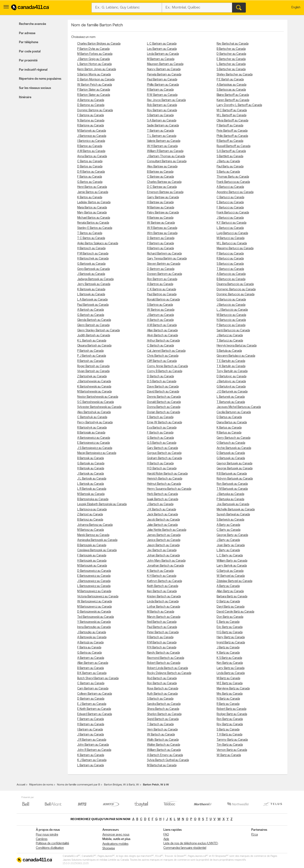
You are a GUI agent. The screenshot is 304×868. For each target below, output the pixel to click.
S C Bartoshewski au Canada (95, 402)
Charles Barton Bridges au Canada (99, 44)
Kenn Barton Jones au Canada (97, 69)
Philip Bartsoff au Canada (232, 136)
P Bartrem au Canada (160, 243)
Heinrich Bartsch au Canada (165, 479)
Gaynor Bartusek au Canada (234, 464)
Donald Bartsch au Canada (164, 402)
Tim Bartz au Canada (230, 745)
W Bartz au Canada (229, 755)
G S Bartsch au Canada (162, 443)
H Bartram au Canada (91, 724)
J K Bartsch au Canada (161, 510)
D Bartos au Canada (90, 167)
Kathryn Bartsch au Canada (164, 581)
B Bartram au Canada (90, 668)
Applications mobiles (115, 844)
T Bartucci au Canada (230, 269)
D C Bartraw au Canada (162, 187)
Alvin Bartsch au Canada (162, 335)
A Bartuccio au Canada (231, 274)
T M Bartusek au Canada (232, 489)
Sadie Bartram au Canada (163, 126)
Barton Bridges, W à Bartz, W (121, 785)
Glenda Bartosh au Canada (94, 320)
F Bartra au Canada (89, 648)
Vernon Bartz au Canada (232, 750)
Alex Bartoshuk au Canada (94, 412)
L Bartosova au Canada (92, 510)
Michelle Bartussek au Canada (236, 510)
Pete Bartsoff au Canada (232, 131)
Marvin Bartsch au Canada (164, 617)
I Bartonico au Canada (91, 141)
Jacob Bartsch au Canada (163, 520)
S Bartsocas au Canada (231, 90)
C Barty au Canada (228, 530)
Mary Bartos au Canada (92, 213)
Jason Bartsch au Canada (163, 545)
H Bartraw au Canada (160, 202)
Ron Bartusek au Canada (232, 484)
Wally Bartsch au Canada (163, 740)
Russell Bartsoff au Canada (233, 146)
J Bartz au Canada (228, 648)
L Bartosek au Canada (91, 294)
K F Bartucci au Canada (231, 223)
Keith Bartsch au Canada (163, 586)
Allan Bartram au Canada (93, 663)
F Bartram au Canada (90, 719)
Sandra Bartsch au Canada (164, 704)
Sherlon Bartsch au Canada (164, 714)
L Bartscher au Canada (231, 64)
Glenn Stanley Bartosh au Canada (98, 330)
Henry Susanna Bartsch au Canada (169, 489)
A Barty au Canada (228, 525)
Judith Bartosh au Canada (94, 335)
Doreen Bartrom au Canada (164, 274)
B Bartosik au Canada (90, 458)
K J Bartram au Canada (92, 760)
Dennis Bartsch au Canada (164, 397)
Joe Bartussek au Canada (233, 504)
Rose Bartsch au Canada (163, 689)
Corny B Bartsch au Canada (165, 371)
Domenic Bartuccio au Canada (236, 289)
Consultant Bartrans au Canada (167, 161)
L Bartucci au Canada (230, 228)
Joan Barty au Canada (231, 545)
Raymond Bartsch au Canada (166, 658)
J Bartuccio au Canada (231, 305)
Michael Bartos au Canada (94, 218)
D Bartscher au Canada (231, 54)
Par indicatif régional (33, 70)
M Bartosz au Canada (90, 530)
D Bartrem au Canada (161, 238)
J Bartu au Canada (228, 161)
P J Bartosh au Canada (92, 356)
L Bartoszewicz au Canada (94, 586)
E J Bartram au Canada (92, 704)
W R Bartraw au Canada (162, 228)
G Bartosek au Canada (91, 264)
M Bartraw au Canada (161, 208)
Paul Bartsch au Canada (162, 627)
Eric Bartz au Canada (230, 627)
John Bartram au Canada (93, 745)
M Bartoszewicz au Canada (94, 591)
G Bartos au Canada (90, 182)
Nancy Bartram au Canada (164, 69)
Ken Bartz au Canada (230, 663)
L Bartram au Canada (90, 765)
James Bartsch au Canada (164, 535)
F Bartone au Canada (90, 115)
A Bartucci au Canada (230, 187)
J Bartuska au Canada (230, 494)
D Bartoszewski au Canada (94, 612)
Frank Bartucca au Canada (233, 182)
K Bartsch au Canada (160, 571)
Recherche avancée (33, 24)
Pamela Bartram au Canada (164, 75)
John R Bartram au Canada (94, 750)
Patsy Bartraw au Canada (163, 213)
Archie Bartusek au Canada (234, 448)
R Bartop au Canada (90, 146)
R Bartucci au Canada (230, 259)
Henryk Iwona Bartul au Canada (237, 346)
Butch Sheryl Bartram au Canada (98, 678)
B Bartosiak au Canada (91, 433)
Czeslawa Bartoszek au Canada (97, 550)
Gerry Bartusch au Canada (233, 438)
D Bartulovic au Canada (231, 376)
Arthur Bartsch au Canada (163, 341)
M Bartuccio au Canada (231, 315)
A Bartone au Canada (91, 100)
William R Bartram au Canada (165, 151)
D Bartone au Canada (91, 105)
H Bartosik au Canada (91, 469)
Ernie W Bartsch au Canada (164, 422)
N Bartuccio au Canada (231, 320)
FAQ (166, 835)
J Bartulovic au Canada (231, 381)
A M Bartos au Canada (91, 151)
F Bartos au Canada (90, 177)
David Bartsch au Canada (163, 392)
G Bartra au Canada (89, 653)
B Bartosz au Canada (90, 520)
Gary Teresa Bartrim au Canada (167, 259)
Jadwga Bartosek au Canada (95, 279)
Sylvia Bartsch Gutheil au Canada (168, 760)
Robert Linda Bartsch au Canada (167, 668)
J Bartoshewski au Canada (94, 381)
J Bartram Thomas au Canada (166, 156)
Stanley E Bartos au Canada (95, 228)
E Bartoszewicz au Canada (94, 576)
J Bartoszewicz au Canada (94, 581)
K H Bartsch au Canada (162, 576)
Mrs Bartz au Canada (230, 694)
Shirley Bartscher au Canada (235, 75)
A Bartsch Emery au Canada (165, 755)
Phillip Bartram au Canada (163, 85)
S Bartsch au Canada (160, 699)
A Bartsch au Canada (160, 320)
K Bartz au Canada (228, 653)
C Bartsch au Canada (160, 346)
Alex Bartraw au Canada (162, 167)
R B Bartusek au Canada (232, 474)
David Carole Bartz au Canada (235, 612)
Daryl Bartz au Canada (230, 607)
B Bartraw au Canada (160, 172)
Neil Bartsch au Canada (162, 622)
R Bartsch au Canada (160, 637)
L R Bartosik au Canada (92, 489)
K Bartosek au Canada (91, 289)
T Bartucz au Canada (230, 341)
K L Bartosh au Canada (92, 341)
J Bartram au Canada (90, 735)
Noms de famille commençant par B (78, 785)
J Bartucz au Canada (230, 335)
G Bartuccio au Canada (231, 300)
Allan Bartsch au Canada (162, 330)
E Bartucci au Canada (230, 202)
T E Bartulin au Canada (231, 361)
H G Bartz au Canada (230, 632)
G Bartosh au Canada (91, 315)
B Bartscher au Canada (231, 49)
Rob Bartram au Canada (162, 105)
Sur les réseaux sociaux (35, 88)
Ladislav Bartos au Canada (94, 202)
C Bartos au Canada (90, 161)
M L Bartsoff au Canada (231, 115)
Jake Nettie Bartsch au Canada (167, 530)
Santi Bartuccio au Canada (233, 330)
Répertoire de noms (41, 785)
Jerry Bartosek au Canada (94, 284)
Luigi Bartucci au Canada (232, 233)
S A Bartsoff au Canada (231, 151)
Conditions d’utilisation (50, 848)
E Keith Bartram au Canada (94, 709)
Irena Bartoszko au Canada (94, 627)
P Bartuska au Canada (230, 499)
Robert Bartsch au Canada (164, 663)
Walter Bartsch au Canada (164, 745)
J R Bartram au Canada (92, 740)
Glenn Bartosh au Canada (93, 325)
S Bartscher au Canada (231, 69)
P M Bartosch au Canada (93, 254)
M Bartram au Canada (161, 59)
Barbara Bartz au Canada (232, 597)
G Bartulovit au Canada (231, 387)
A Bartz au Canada (228, 586)
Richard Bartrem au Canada (164, 254)
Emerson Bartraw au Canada (165, 192)
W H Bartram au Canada (162, 146)
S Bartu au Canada (228, 172)
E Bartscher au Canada (231, 59)
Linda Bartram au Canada (163, 54)
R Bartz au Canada (228, 704)
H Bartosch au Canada (91, 248)
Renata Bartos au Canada (93, 223)
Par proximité (28, 61)
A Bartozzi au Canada (90, 643)
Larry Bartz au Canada (230, 668)
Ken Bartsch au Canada (162, 591)
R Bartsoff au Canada (230, 141)
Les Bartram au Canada (162, 49)
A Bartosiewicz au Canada (94, 438)
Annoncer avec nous (116, 835)
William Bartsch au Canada (164, 750)
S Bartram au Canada (160, 115)
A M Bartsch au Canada (162, 325)
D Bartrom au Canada (161, 269)
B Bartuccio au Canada (231, 279)
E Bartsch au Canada (160, 417)
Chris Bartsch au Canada (163, 356)
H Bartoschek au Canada (93, 259)
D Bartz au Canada (228, 602)
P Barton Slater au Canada (94, 90)
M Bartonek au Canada (92, 131)
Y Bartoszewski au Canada (94, 622)
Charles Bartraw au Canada (164, 182)
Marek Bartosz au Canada (93, 535)
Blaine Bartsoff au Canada (233, 95)
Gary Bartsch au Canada (162, 448)
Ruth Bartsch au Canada (162, 694)
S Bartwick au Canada (230, 520)
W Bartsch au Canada (161, 735)
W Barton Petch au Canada (95, 85)
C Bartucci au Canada (230, 197)
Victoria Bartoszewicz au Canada (98, 597)
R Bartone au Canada (90, 126)
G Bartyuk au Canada (230, 571)
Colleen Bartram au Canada (95, 694)
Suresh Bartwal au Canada (233, 515)
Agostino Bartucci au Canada (235, 192)
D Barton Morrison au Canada (96, 80)
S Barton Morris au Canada (94, 75)
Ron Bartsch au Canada (162, 683)
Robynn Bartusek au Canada (235, 479)
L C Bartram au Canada (162, 44)
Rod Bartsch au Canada (162, 678)
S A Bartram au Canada (162, 121)
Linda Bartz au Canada (231, 673)
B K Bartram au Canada (92, 673)
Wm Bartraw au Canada (162, 233)
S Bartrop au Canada (160, 305)
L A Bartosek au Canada (92, 300)
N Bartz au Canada (228, 699)
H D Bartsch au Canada (162, 469)
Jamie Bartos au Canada (93, 192)
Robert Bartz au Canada (231, 709)
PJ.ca (254, 835)
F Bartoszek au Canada (92, 556)
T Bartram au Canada (160, 131)
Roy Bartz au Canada (230, 724)
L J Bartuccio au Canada (232, 310)
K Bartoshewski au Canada (94, 387)
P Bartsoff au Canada (230, 126)
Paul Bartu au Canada (230, 167)
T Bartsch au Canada (160, 724)
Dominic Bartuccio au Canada (235, 294)
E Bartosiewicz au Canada (93, 443)
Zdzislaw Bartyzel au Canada (234, 581)
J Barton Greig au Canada (93, 59)
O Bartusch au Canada (231, 443)
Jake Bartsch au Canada (162, 525)
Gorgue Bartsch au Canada (164, 453)
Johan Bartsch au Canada (163, 556)
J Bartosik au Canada (90, 474)
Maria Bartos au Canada (92, 208)
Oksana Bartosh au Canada (94, 346)
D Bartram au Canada (91, 699)
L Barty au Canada (228, 550)
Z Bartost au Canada (90, 515)
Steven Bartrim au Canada (164, 264)
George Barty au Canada (232, 535)
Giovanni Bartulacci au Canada (236, 356)
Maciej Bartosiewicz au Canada (97, 453)
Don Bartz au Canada (230, 617)
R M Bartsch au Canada (162, 643)
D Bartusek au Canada (231, 453)
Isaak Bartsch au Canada (163, 499)
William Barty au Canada (232, 561)
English (296, 7)
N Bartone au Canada (91, 121)
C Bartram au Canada (91, 683)
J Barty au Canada (228, 540)
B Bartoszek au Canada (92, 545)
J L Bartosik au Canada (92, 479)
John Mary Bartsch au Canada (166, 561)
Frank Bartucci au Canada (233, 213)
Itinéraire (25, 97)
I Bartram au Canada (90, 730)
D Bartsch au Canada (160, 376)
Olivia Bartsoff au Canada (232, 121)
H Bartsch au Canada (160, 464)
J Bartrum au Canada (160, 315)
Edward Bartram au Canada (95, 714)
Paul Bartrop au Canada (162, 294)
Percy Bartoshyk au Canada (95, 422)
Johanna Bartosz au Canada (95, 525)
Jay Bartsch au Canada (162, 550)
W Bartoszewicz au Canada (95, 602)
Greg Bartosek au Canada (93, 269)
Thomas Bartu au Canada (233, 177)
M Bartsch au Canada (161, 612)
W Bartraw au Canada (161, 223)
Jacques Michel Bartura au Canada (239, 407)
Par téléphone (29, 42)
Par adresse (27, 33)
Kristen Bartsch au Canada (164, 597)
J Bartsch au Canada (160, 504)
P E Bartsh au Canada (230, 80)
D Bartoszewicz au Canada (94, 571)
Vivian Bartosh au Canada (93, 371)
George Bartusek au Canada (235, 469)
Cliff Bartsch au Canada (162, 361)
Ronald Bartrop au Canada (163, 300)
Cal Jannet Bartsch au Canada (166, 351)
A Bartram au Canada (91, 658)
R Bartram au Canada (160, 90)
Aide (166, 839)
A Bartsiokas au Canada (231, 85)
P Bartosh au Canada (90, 351)
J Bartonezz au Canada (92, 136)
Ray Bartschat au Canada (233, 44)
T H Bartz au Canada (229, 735)
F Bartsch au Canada (160, 433)
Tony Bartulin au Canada (232, 371)
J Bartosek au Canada (91, 274)
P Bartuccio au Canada (231, 325)
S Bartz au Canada (228, 730)
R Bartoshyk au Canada (92, 428)
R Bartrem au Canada (160, 248)
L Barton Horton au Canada (94, 64)
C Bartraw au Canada (160, 177)
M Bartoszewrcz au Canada (94, 607)
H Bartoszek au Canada (92, 561)
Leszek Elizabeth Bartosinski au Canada (102, 504)
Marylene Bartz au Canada (233, 689)
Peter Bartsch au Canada (163, 632)
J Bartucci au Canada (230, 218)
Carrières (42, 839)
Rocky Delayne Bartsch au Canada (169, 673)
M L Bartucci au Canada (232, 243)
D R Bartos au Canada (91, 172)
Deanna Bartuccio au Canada (235, 284)
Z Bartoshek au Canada (92, 376)
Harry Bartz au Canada (231, 637)
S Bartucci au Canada (230, 264)
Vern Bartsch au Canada (162, 730)
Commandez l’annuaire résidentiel (185, 848)
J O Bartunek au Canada (232, 392)
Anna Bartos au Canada (92, 156)
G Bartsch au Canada (160, 438)
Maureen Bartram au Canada (165, 64)
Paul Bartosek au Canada (93, 305)
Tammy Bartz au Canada (232, 740)
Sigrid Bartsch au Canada (163, 719)
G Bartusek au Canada (231, 458)
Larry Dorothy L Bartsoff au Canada (239, 105)
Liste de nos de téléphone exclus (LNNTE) (191, 843)
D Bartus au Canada (229, 417)
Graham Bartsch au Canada (164, 458)
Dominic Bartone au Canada (95, 110)
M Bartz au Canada (228, 678)
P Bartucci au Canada (230, 254)
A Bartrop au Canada (160, 284)
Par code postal (30, 52)
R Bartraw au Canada (160, 218)
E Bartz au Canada (228, 622)
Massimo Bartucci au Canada (235, 248)
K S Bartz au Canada (229, 658)
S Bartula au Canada (229, 351)
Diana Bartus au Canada (232, 422)
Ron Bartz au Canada (230, 719)
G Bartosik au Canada (91, 464)
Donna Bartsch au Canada (164, 407)
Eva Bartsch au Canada (162, 428)
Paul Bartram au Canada (162, 80)
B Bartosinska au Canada (93, 499)
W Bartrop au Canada (161, 310)
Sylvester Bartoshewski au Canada (99, 407)
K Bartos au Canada (90, 197)
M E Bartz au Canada (230, 683)
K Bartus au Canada (229, 428)
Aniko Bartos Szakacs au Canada (98, 243)
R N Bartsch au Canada (162, 648)
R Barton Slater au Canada (94, 95)
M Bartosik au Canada (91, 494)
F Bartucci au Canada (230, 208)
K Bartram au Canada (91, 755)
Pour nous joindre (47, 835)
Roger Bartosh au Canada (93, 366)
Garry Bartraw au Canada (163, 197)
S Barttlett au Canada (230, 156)
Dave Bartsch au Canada (163, 387)
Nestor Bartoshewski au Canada (98, 397)
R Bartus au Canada (229, 433)
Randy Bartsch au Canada (163, 653)
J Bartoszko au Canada (92, 632)
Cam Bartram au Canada (93, 689)
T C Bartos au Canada (91, 238)
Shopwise (109, 848)
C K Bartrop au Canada (161, 289)
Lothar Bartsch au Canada (164, 607)
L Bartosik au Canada (90, 484)
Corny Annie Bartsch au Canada (167, 366)
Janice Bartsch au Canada (164, 540)
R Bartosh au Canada (90, 361)
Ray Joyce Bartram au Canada (166, 100)
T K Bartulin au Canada (231, 366)
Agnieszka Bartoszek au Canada (97, 540)
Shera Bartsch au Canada (163, 709)
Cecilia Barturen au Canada (234, 412)
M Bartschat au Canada (162, 765)
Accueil (21, 785)
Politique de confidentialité (52, 843)
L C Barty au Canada (230, 556)
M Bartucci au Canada (230, 238)
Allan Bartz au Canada (230, 591)
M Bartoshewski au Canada (94, 392)
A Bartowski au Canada (92, 637)
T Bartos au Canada (90, 233)
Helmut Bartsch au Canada (164, 484)
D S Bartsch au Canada (162, 381)
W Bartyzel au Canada (231, 576)
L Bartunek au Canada (231, 397)
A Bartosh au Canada (90, 310)
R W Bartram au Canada (162, 95)
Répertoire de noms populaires (40, 79)
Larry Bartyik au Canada (232, 566)
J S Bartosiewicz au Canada (95, 448)
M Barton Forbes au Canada (95, 54)
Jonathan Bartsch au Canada (165, 566)
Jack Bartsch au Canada (162, 515)
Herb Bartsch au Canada (162, 494)
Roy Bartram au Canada (162, 110)
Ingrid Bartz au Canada (231, 643)
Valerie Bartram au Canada (164, 141)
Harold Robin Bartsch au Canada (167, 474)
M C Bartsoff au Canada (232, 110)
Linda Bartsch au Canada (163, 602)
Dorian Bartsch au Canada (164, 412)
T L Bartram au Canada (162, 136)
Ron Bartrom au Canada (162, 279)
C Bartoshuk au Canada (92, 417)
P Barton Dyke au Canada (93, 49)
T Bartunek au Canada (231, 402)
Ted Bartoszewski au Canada (95, 617)
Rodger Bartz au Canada (232, 714)
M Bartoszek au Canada (92, 566)
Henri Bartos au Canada (92, 187)
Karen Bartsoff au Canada (233, 100)
